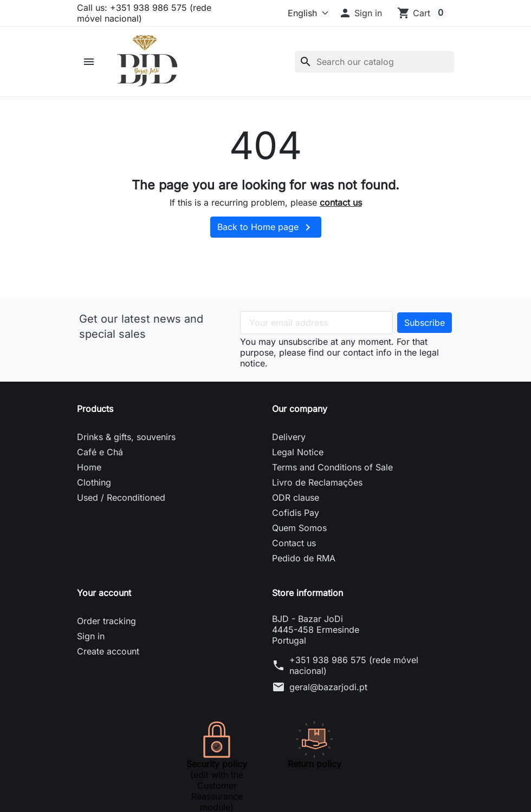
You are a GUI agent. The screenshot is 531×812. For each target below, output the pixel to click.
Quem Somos (299, 539)
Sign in (91, 647)
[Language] (293, 13)
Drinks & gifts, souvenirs (126, 448)
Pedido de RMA (304, 569)
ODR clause (296, 509)
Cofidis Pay (296, 524)
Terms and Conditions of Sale (332, 479)
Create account (108, 663)
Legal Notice (298, 463)
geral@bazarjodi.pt (328, 698)
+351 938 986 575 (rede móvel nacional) (354, 677)
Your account (104, 604)
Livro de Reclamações (317, 494)
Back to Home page (266, 239)
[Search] (374, 67)
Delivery (289, 448)
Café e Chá (100, 463)
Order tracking (106, 632)
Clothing (94, 494)
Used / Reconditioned (121, 509)
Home (89, 479)
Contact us (294, 554)
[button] (360, 13)
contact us (341, 213)
